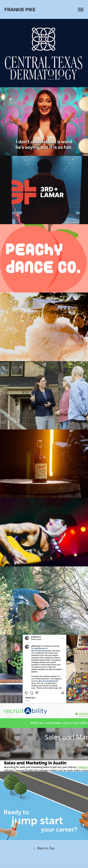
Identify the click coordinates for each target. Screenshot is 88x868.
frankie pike (20, 9)
